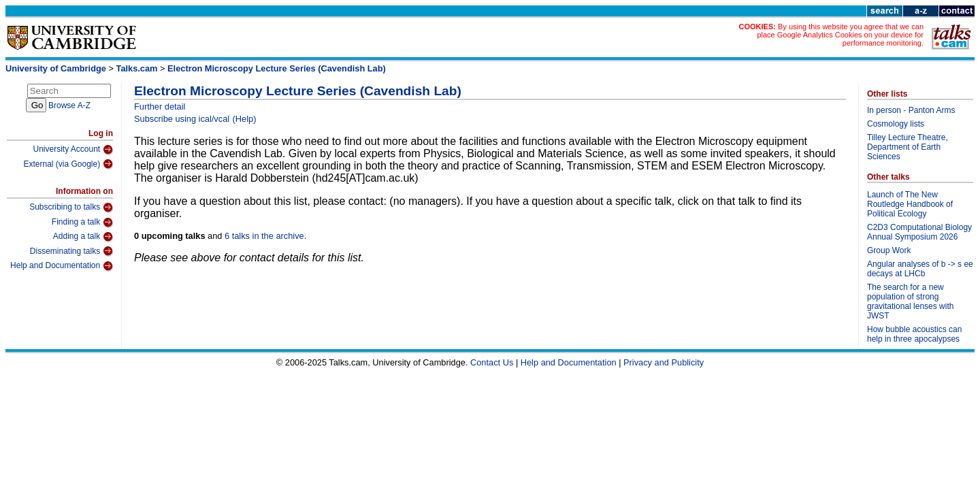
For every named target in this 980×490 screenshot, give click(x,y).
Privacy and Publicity (664, 362)
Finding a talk (82, 223)
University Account (73, 150)
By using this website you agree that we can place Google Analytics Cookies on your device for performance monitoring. (840, 35)
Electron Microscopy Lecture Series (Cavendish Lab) (277, 68)
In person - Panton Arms (911, 110)
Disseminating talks (71, 251)
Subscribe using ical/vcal (182, 119)
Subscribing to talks (71, 208)
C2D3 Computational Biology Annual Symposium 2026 (919, 232)
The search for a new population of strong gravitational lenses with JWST (910, 301)
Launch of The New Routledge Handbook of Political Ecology (910, 204)
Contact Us (492, 362)
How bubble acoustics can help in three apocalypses (914, 334)
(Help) (245, 119)
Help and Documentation (62, 266)
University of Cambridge (56, 68)
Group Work (889, 250)
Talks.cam (137, 68)
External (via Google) (68, 164)
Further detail (160, 107)
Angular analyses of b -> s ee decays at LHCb (920, 269)
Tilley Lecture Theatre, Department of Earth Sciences (908, 147)
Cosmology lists (896, 124)
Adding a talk (83, 237)
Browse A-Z (69, 105)
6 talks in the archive (264, 236)
